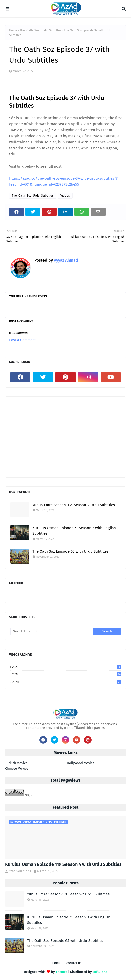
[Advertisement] (65, 437)
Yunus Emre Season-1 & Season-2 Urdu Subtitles (74, 505)
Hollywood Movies (80, 763)
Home (13, 30)
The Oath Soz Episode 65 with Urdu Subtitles (70, 551)
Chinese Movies (17, 768)
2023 (66, 667)
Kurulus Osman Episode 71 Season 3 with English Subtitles (74, 531)
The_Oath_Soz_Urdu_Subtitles (41, 30)
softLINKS (100, 972)
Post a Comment (22, 340)
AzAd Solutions (20, 871)
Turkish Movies (16, 763)
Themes (61, 972)
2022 (66, 674)
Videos (65, 196)
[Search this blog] (52, 631)
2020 (66, 682)
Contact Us (74, 963)
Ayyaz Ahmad (65, 260)
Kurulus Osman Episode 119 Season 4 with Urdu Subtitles (63, 864)
